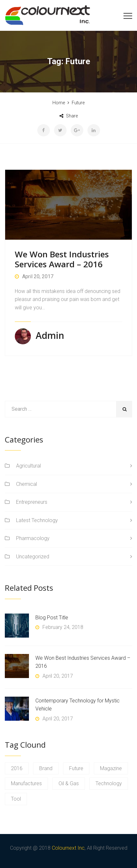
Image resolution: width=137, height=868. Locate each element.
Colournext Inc (68, 848)
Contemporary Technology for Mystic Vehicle (78, 705)
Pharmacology (33, 538)
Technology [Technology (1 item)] (109, 783)
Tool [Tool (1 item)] (16, 799)
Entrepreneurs (32, 502)
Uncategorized (33, 557)
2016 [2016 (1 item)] (17, 768)
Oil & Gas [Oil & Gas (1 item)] (69, 783)
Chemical (27, 484)
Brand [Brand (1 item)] (46, 768)
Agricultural (28, 466)
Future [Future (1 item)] (76, 768)
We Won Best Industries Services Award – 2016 (62, 259)
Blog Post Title (52, 618)
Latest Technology (37, 520)
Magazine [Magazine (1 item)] (111, 768)
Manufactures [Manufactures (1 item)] (26, 783)
